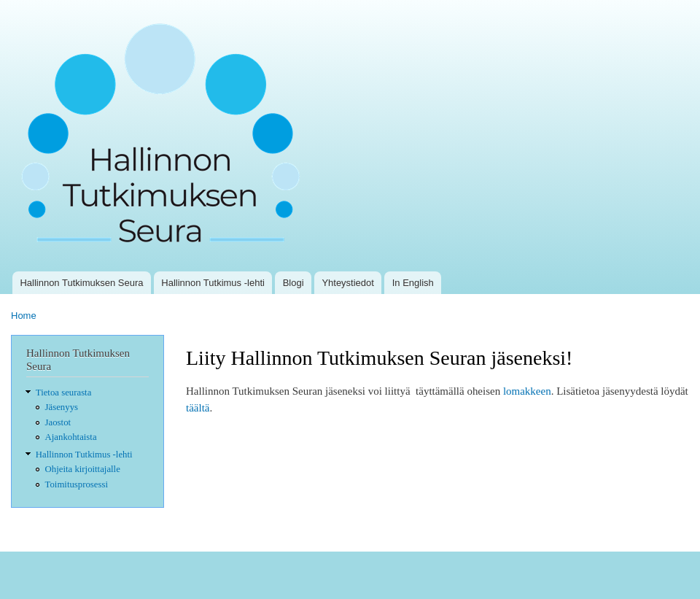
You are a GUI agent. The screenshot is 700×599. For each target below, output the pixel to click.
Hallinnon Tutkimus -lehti (213, 283)
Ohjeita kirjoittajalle (83, 469)
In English (413, 283)
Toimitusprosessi (77, 484)
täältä (198, 408)
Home (24, 316)
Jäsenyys (62, 407)
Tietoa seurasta (64, 393)
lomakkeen (527, 391)
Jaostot (58, 422)
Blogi (293, 283)
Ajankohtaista (71, 437)
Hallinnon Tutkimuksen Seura (81, 283)
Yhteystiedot (348, 283)
